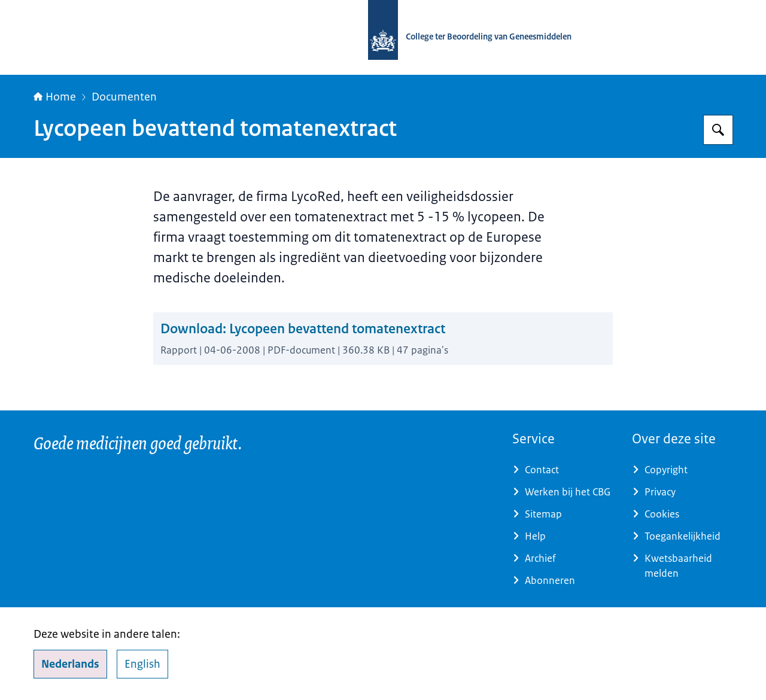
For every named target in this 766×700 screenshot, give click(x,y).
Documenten (124, 97)
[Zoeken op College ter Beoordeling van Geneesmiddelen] (718, 130)
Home (55, 97)
